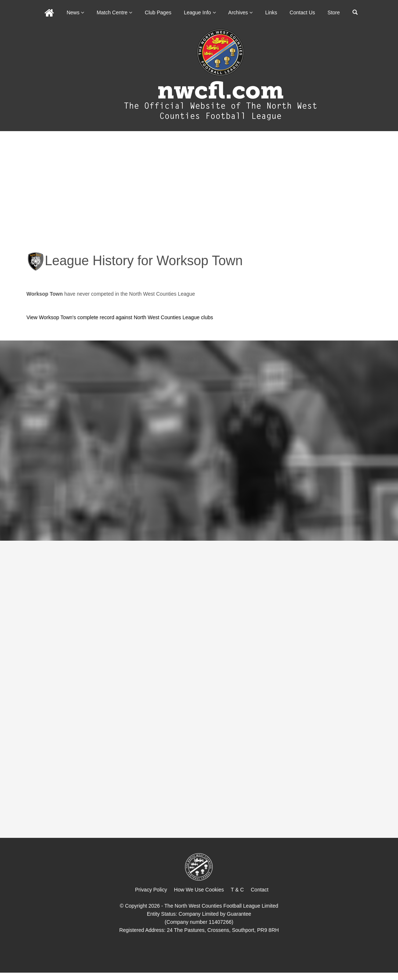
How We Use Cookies (199, 890)
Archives (241, 12)
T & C (238, 890)
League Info (200, 12)
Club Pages (158, 12)
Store (334, 12)
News (75, 12)
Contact (260, 890)
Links (271, 12)
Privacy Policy (151, 890)
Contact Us (302, 12)
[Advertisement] (199, 186)
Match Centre (114, 12)
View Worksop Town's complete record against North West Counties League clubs (120, 317)
